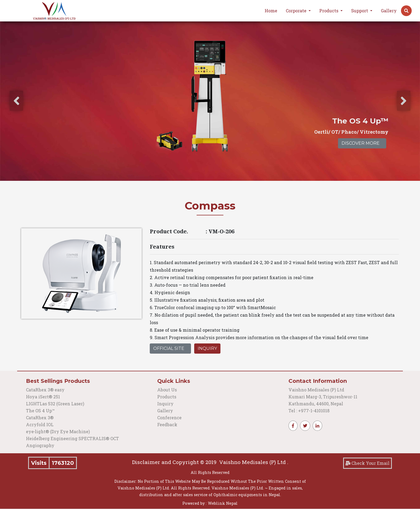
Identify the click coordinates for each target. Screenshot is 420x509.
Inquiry (207, 348)
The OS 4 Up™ (40, 411)
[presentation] (16, 101)
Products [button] (329, 11)
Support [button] (360, 11)
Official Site (169, 348)
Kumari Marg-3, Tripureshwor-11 (323, 397)
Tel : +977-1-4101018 (309, 411)
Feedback (167, 424)
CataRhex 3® (40, 418)
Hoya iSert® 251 (43, 397)
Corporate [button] (297, 11)
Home (271, 11)
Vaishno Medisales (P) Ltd (317, 390)
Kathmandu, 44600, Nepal (316, 404)
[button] (406, 11)
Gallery (389, 11)
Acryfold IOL (40, 424)
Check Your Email (367, 463)
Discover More (361, 143)
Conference (169, 418)
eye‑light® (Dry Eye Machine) (58, 431)
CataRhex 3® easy (45, 390)
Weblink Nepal (223, 503)
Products (167, 397)
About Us (167, 390)
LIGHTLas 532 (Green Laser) (55, 404)
